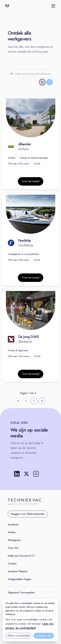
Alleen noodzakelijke (19, 636)
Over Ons (13, 548)
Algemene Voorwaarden (21, 593)
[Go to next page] (34, 401)
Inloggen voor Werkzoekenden (28, 514)
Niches (12, 532)
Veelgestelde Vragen (20, 579)
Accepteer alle (44, 636)
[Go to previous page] (26, 401)
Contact (12, 564)
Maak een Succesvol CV (21, 556)
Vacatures (13, 525)
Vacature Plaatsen (18, 571)
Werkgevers (14, 540)
